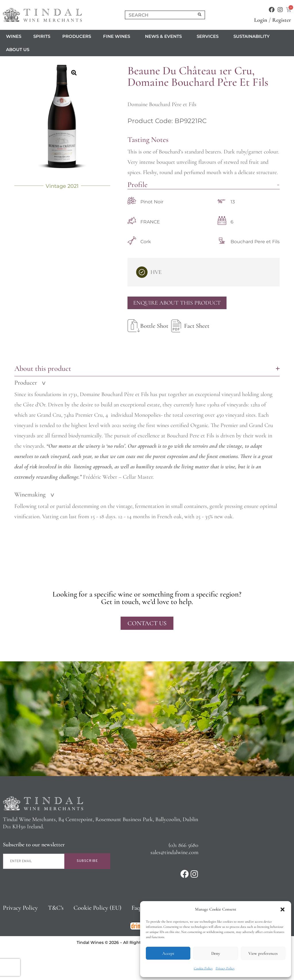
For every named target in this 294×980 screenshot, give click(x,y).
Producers (77, 36)
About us (19, 50)
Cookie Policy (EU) (97, 908)
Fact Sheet (189, 326)
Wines (14, 36)
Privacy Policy (225, 968)
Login (261, 20)
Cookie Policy (203, 968)
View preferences (263, 953)
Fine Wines (118, 36)
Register (282, 20)
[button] (283, 909)
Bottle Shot (148, 326)
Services (209, 36)
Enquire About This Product (177, 303)
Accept (168, 953)
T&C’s (56, 908)
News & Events (165, 36)
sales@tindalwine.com (174, 852)
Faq (136, 908)
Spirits (42, 36)
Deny (216, 953)
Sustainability (252, 36)
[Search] (200, 15)
